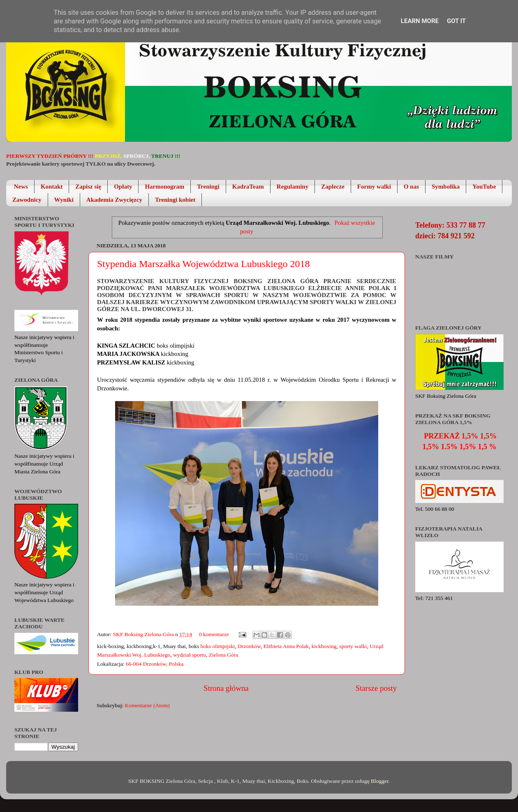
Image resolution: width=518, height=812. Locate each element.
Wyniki (64, 200)
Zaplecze (333, 187)
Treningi (208, 187)
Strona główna (226, 688)
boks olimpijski (218, 646)
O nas (411, 187)
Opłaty (123, 187)
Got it (456, 21)
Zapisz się (88, 187)
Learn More (420, 21)
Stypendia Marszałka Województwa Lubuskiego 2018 (203, 264)
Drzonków (249, 646)
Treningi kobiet (175, 200)
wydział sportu (190, 655)
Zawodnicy (27, 200)
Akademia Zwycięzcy (114, 200)
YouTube (484, 187)
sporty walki (353, 646)
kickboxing (324, 646)
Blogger (380, 781)
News (21, 187)
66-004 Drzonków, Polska (155, 664)
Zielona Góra (224, 655)
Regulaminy (293, 187)
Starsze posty (376, 688)
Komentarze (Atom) (147, 705)
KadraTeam (248, 187)
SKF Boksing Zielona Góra (144, 634)
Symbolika (446, 187)
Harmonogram (164, 187)
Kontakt (52, 187)
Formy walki (374, 187)
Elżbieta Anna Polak (286, 646)
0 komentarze (214, 634)
